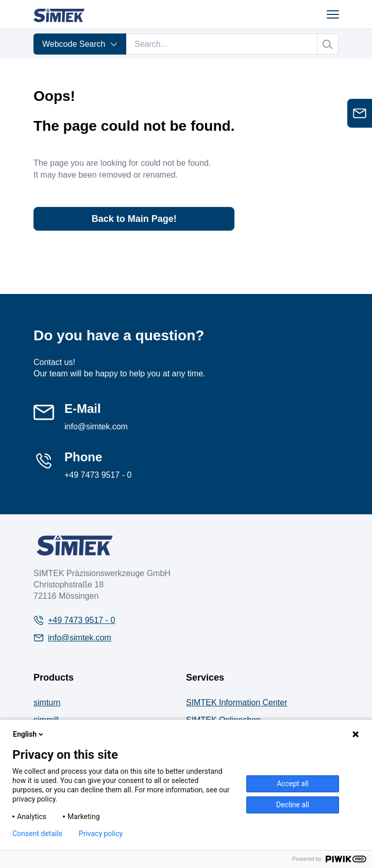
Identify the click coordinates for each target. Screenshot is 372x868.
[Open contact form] (360, 113)
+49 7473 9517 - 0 (98, 475)
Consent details (37, 834)
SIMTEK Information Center (237, 702)
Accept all (293, 784)
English (29, 734)
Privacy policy (101, 834)
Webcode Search (80, 44)
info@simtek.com (96, 427)
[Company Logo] (75, 545)
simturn (47, 702)
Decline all (293, 805)
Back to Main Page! (134, 219)
